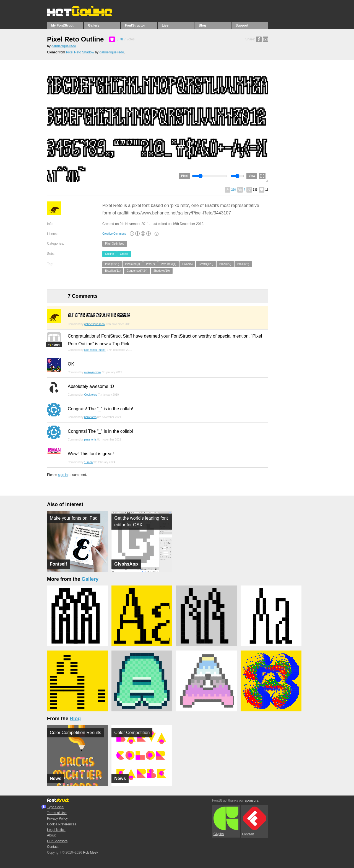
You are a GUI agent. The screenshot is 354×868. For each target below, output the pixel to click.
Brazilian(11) (113, 271)
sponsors (252, 800)
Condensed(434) (137, 271)
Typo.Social (56, 807)
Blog (202, 25)
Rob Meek (91, 853)
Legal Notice (56, 830)
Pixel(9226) (112, 264)
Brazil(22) (225, 264)
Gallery (94, 25)
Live (165, 25)
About (51, 835)
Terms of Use (57, 813)
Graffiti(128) (206, 264)
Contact (53, 847)
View (252, 176)
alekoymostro (92, 372)
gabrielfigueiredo (64, 46)
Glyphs (226, 821)
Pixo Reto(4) (169, 264)
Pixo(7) (150, 264)
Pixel (184, 176)
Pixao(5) (187, 264)
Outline (110, 254)
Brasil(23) (243, 264)
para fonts (90, 417)
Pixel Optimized (115, 244)
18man (88, 462)
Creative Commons (114, 234)
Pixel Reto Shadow (80, 52)
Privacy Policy (57, 818)
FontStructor (135, 25)
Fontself (254, 821)
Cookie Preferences (62, 824)
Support (242, 25)
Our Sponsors (57, 841)
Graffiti (124, 254)
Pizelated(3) (133, 264)
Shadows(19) (162, 271)
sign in (63, 475)
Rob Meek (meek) (95, 350)
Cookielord (91, 395)
